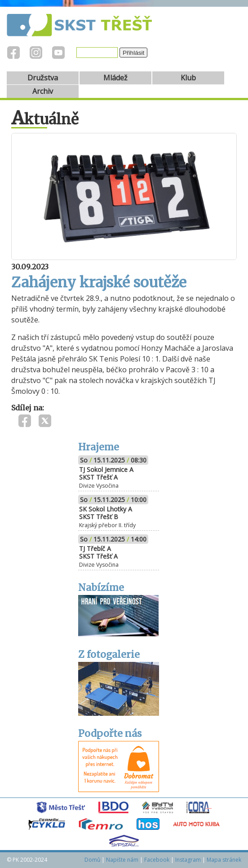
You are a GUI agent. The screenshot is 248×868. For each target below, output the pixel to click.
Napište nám (122, 860)
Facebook (157, 860)
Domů (92, 860)
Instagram (188, 860)
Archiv (43, 91)
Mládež (115, 78)
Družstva (43, 78)
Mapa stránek (224, 860)
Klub (188, 78)
